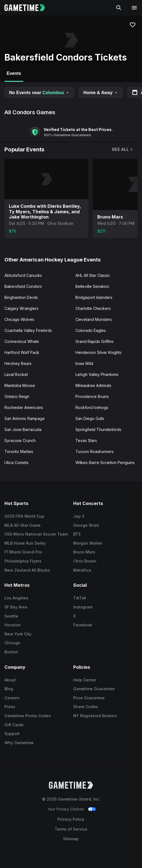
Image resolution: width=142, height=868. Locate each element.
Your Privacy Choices (66, 809)
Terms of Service (71, 829)
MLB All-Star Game (23, 525)
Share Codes (86, 707)
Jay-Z (79, 516)
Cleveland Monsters (94, 319)
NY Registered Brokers (95, 716)
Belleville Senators (92, 286)
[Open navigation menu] (134, 8)
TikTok (80, 598)
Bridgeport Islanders (94, 297)
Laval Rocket (16, 374)
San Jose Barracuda (23, 429)
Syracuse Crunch (20, 440)
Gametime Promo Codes (28, 716)
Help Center (85, 680)
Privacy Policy (71, 819)
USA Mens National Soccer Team (36, 534)
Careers (12, 698)
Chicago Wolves (19, 319)
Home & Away (101, 93)
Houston (13, 625)
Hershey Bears (18, 363)
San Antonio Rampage (25, 418)
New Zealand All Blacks (27, 570)
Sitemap (71, 839)
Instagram (83, 607)
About (10, 680)
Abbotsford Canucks (23, 275)
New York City (18, 634)
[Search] (119, 8)
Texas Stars (86, 440)
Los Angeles (16, 598)
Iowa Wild (84, 363)
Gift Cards (14, 725)
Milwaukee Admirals (93, 385)
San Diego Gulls (90, 418)
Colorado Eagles (91, 330)
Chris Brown (85, 561)
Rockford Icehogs (92, 407)
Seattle (11, 616)
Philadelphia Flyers (23, 561)
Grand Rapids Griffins (94, 341)
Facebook (83, 625)
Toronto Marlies (19, 451)
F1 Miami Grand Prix (23, 552)
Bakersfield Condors (23, 286)
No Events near (39, 93)
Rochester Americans (24, 407)
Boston (11, 652)
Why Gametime (19, 743)
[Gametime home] (28, 8)
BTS (77, 534)
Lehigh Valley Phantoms (97, 374)
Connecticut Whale (22, 341)
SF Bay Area (16, 607)
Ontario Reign (17, 396)
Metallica (82, 570)
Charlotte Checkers (93, 308)
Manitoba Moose (20, 385)
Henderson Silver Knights (98, 352)
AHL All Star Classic (93, 275)
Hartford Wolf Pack (22, 352)
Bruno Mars (84, 552)
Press (10, 707)
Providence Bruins (92, 396)
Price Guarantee (89, 698)
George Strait (86, 525)
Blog (9, 689)
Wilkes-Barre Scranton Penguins (105, 462)
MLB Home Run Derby (25, 543)
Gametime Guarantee (94, 689)
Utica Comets (16, 462)
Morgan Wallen (88, 543)
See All (123, 149)
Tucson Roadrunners (94, 451)
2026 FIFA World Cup (24, 516)
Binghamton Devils (21, 297)
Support (12, 734)
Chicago (12, 643)
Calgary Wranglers (21, 308)
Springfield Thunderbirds (98, 429)
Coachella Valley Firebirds (28, 330)
